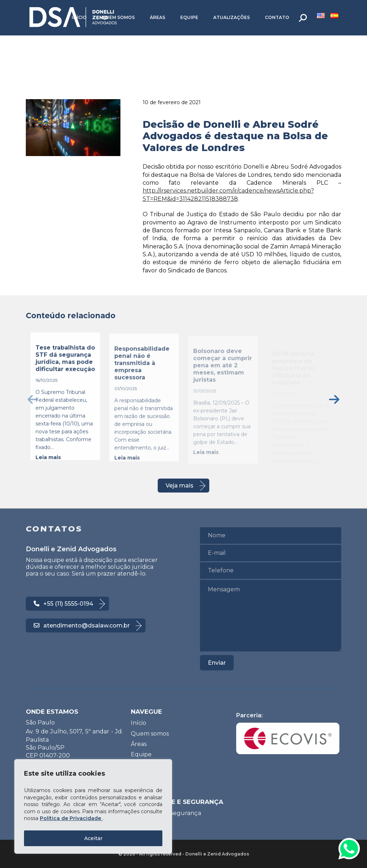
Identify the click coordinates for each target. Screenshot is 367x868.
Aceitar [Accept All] (93, 838)
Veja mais (180, 486)
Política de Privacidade (71, 818)
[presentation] (33, 399)
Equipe (189, 17)
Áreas (158, 17)
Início (79, 17)
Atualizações (232, 17)
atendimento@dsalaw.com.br (82, 625)
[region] (93, 806)
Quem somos (118, 17)
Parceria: (288, 733)
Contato (277, 17)
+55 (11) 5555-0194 (63, 604)
